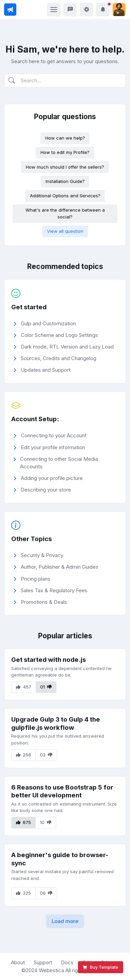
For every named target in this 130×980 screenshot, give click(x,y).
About (18, 962)
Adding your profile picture (47, 478)
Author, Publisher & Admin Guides (55, 567)
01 (46, 687)
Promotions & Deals (39, 602)
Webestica (52, 970)
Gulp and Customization (44, 324)
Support (43, 962)
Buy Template (101, 967)
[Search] (65, 81)
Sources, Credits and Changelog (54, 359)
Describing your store (41, 490)
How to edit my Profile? (65, 152)
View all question (65, 231)
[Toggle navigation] (54, 10)
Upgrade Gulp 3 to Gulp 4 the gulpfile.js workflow (56, 723)
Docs (67, 962)
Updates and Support (41, 370)
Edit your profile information (48, 448)
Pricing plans (31, 579)
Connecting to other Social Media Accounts (55, 463)
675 (23, 822)
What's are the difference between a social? (65, 213)
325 (23, 893)
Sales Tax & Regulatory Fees (50, 591)
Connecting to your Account (49, 436)
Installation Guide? (65, 181)
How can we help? (65, 138)
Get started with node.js (48, 660)
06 (46, 893)
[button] (103, 10)
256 (23, 755)
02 (46, 755)
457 (24, 687)
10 (46, 822)
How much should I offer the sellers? (65, 167)
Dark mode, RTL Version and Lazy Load (63, 347)
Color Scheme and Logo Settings (55, 335)
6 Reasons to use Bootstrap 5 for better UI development (62, 791)
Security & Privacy (37, 556)
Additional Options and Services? (65, 196)
